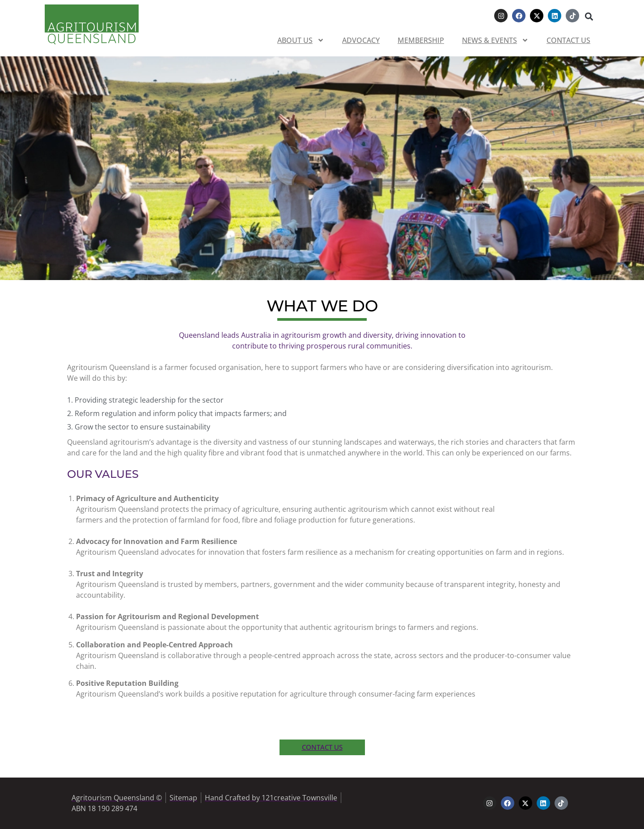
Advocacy (361, 40)
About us (301, 40)
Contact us (568, 40)
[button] (589, 16)
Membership (421, 40)
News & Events (495, 40)
